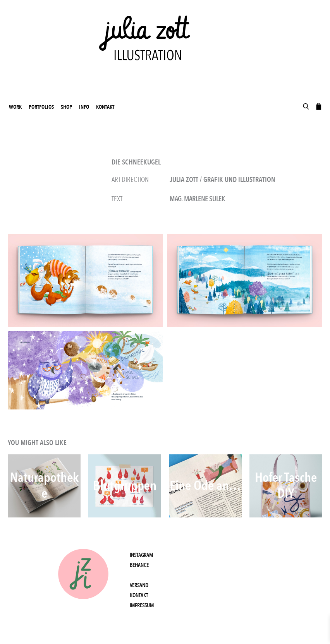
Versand (139, 585)
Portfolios (41, 107)
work (15, 107)
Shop (66, 107)
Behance (139, 565)
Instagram (141, 555)
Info (84, 107)
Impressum (142, 605)
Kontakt (105, 107)
